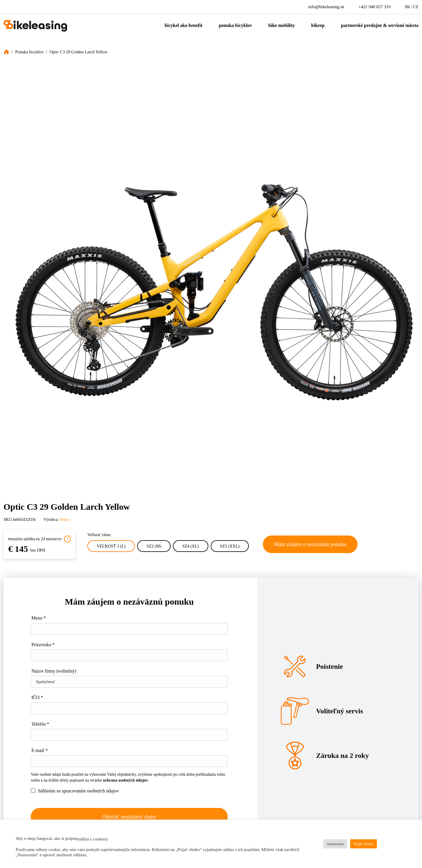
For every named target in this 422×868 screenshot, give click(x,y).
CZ (416, 7)
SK (407, 7)
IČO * (37, 697)
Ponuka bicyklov (235, 25)
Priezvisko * (43, 645)
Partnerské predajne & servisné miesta (380, 25)
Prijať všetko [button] (364, 844)
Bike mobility (282, 25)
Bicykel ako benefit (184, 25)
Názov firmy (54, 671)
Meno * (39, 618)
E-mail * (40, 750)
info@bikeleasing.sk (326, 7)
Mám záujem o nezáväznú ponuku (310, 544)
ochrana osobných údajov (125, 780)
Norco (65, 520)
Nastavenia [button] (335, 844)
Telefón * (40, 724)
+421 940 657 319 (375, 7)
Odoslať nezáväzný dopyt (129, 817)
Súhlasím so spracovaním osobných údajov (75, 791)
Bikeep (318, 25)
